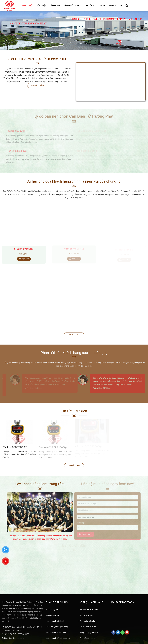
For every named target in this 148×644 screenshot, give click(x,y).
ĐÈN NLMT (55, 6)
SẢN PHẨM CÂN (72, 6)
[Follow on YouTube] (127, 632)
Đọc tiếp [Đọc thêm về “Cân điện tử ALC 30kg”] (25, 260)
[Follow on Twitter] (118, 632)
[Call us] (122, 632)
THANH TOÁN (116, 6)
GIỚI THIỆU (41, 6)
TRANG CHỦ (26, 6)
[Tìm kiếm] (127, 6)
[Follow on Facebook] (113, 632)
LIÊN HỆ (102, 6)
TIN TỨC (89, 6)
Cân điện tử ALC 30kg (24, 250)
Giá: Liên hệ (24, 255)
